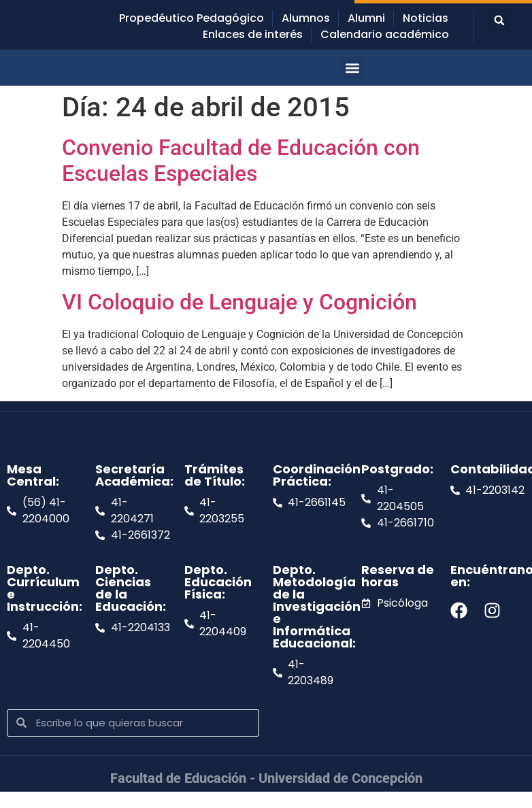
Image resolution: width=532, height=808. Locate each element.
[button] (499, 20)
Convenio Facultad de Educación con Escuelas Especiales (241, 161)
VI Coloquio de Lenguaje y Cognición (239, 302)
